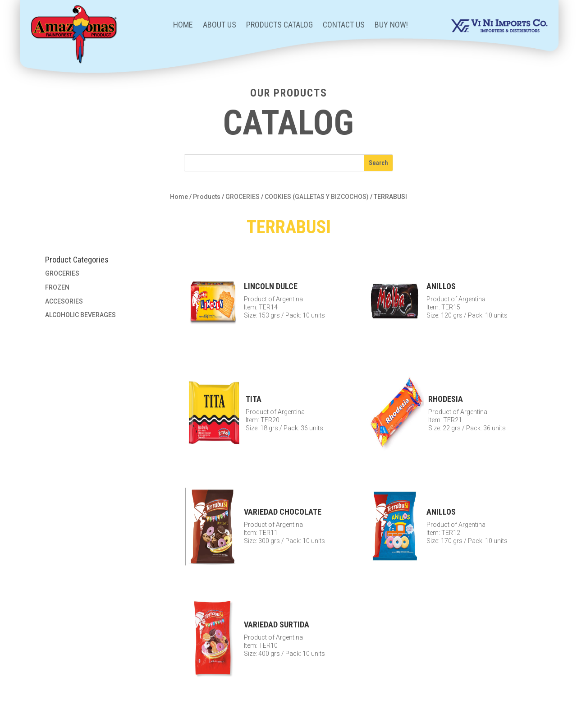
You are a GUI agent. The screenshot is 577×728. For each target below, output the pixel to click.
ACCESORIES (64, 301)
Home (183, 25)
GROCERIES (243, 197)
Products (207, 197)
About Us (220, 25)
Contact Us (344, 25)
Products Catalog (279, 25)
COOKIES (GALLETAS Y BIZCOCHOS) (317, 197)
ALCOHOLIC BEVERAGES (80, 315)
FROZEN (57, 287)
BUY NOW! (391, 25)
